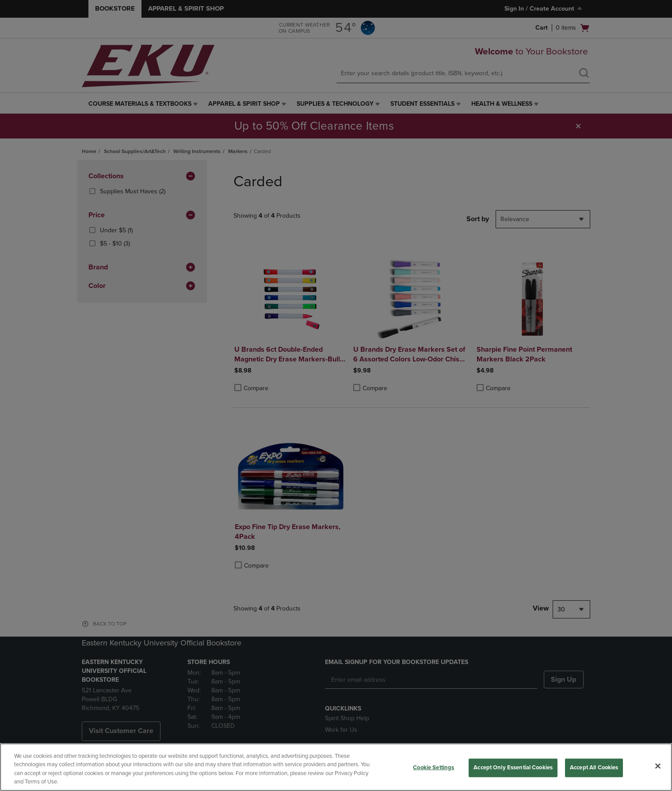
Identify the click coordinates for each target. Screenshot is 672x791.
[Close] (658, 766)
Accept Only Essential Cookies (513, 768)
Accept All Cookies (594, 768)
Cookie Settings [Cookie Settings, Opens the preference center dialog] (433, 768)
